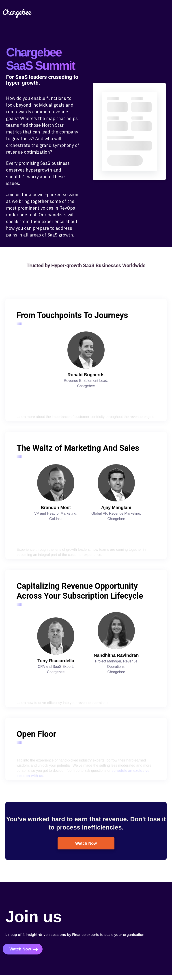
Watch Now (86, 843)
